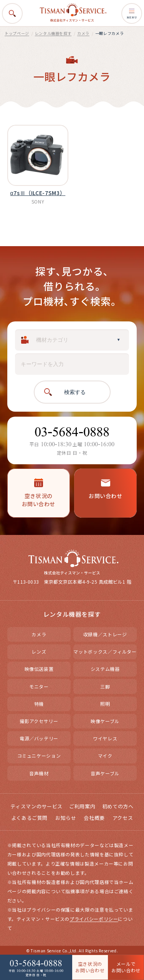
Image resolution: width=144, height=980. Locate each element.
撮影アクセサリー (39, 721)
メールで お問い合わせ (126, 967)
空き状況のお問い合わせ (39, 493)
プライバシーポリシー (94, 919)
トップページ (17, 33)
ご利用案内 (82, 806)
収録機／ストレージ (105, 634)
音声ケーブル (105, 773)
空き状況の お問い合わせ (90, 967)
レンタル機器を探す (53, 33)
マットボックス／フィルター (105, 651)
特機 (39, 704)
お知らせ (66, 818)
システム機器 (105, 669)
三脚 (105, 686)
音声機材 (39, 773)
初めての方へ (118, 806)
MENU (132, 13)
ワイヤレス (105, 738)
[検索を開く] (12, 13)
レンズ (39, 651)
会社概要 (94, 818)
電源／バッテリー (39, 738)
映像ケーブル (105, 721)
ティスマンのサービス (36, 806)
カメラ (83, 33)
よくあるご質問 (29, 818)
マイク (105, 756)
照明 (105, 704)
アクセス (123, 818)
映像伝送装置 (39, 669)
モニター (39, 686)
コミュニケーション (39, 756)
